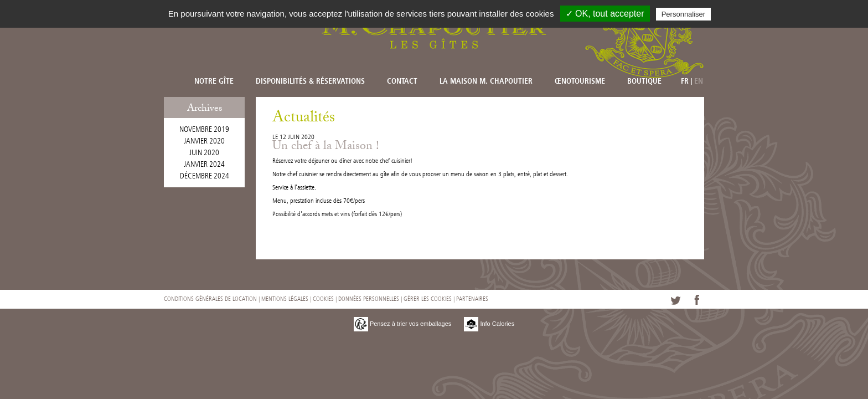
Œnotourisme (580, 82)
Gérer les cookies (428, 299)
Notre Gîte (214, 82)
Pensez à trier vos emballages (402, 324)
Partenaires (472, 299)
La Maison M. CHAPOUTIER (486, 82)
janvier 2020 (204, 141)
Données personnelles (369, 299)
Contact (402, 82)
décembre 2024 (205, 176)
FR (685, 82)
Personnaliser (684, 14)
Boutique (644, 82)
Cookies (323, 299)
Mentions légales (285, 299)
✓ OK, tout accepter (605, 14)
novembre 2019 (204, 129)
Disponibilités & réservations (310, 82)
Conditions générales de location (210, 299)
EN (699, 82)
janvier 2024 (204, 164)
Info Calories (489, 324)
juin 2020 (204, 153)
